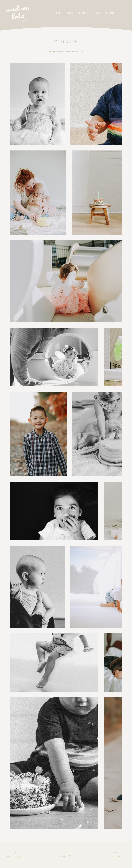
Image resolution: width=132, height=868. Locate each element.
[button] (70, 13)
